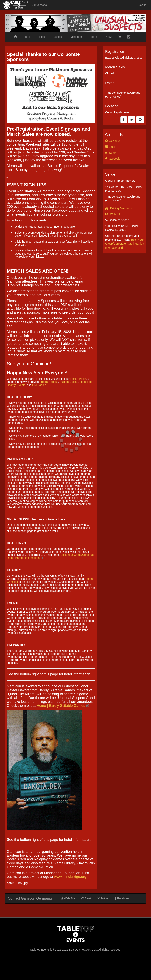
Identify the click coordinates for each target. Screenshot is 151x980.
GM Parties (39, 385)
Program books (49, 382)
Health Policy (78, 379)
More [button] (95, 37)
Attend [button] (28, 37)
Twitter (111, 153)
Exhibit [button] (59, 37)
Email (110, 147)
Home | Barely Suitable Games (63, 706)
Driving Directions (118, 208)
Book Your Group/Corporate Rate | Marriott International (125, 244)
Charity (11, 385)
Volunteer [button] (78, 37)
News (109, 37)
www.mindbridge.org (70, 877)
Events (21, 385)
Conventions (39, 5)
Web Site (112, 141)
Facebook (112, 159)
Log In (142, 5)
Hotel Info (86, 382)
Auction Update (69, 382)
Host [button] (43, 37)
